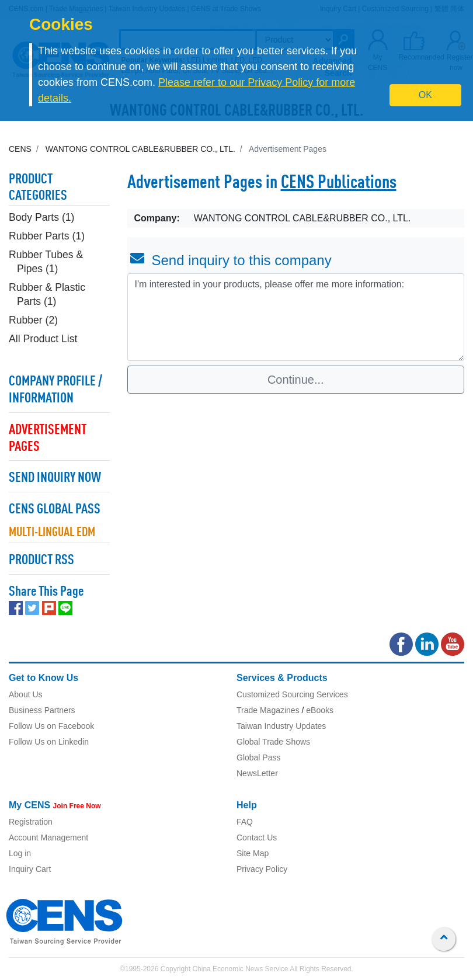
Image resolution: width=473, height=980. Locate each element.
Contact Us (257, 837)
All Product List (43, 339)
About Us (26, 694)
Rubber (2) (33, 320)
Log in (20, 853)
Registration (31, 822)
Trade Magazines (268, 710)
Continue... (296, 380)
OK (425, 95)
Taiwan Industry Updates (281, 726)
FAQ (245, 822)
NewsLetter (257, 773)
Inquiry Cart (30, 869)
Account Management (48, 837)
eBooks (320, 710)
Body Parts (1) (41, 217)
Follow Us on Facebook (51, 726)
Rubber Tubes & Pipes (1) (46, 262)
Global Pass (258, 757)
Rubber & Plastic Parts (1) (47, 294)
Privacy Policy (262, 869)
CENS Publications (339, 183)
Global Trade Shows (273, 742)
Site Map (253, 853)
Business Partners (42, 710)
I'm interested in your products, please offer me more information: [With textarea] (296, 317)
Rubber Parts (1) (47, 236)
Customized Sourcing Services (292, 694)
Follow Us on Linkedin (49, 742)
